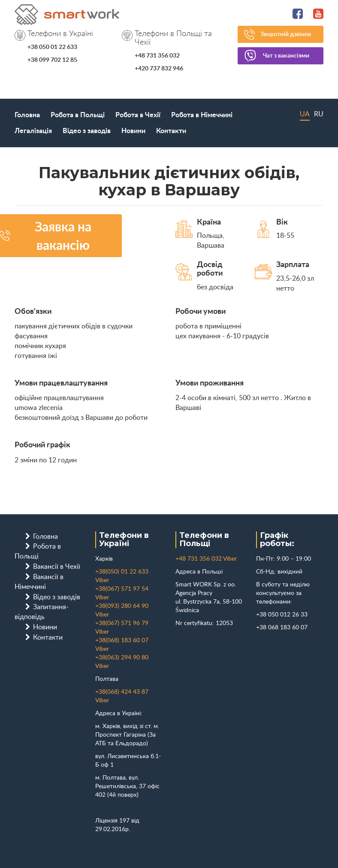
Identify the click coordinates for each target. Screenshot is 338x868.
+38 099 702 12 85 (52, 60)
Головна (27, 115)
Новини (133, 131)
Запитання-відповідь (42, 612)
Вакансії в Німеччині (39, 582)
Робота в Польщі (78, 115)
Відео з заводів (87, 131)
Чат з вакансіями (286, 56)
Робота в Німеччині (202, 115)
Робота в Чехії (138, 115)
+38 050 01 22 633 (52, 47)
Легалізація (33, 131)
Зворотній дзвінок (286, 34)
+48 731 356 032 (157, 56)
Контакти (171, 131)
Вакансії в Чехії (57, 567)
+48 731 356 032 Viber (206, 559)
